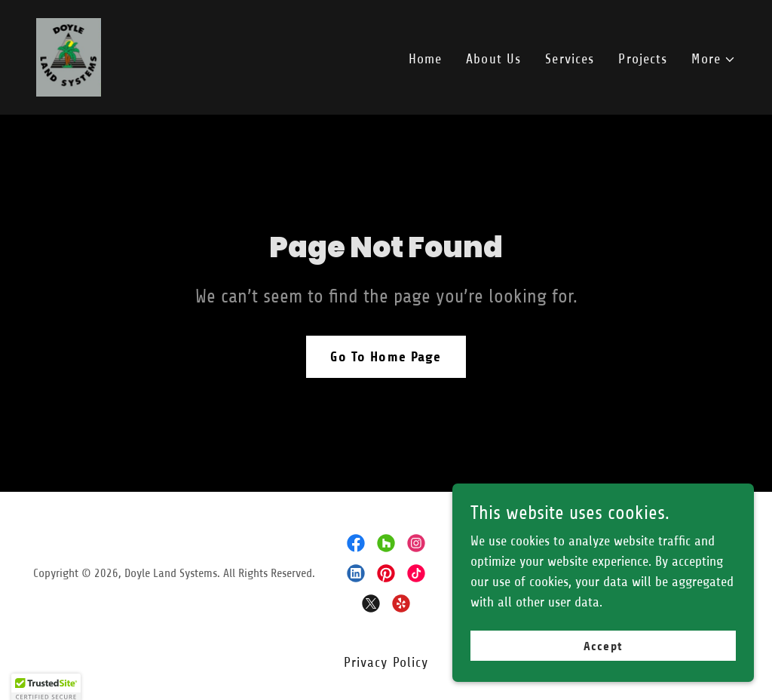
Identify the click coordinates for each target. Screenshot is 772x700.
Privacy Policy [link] (386, 662)
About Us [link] (493, 59)
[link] (69, 57)
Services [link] (570, 59)
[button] (714, 59)
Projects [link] (643, 59)
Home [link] (426, 59)
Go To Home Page (386, 357)
